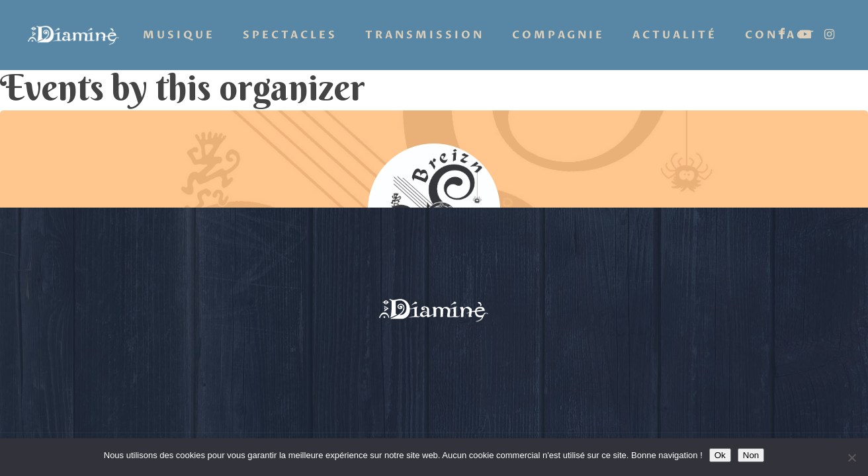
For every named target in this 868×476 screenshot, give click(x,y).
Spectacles (290, 35)
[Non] (851, 457)
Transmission (425, 35)
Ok (720, 455)
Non (751, 455)
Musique (179, 35)
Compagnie (558, 35)
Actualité (675, 35)
